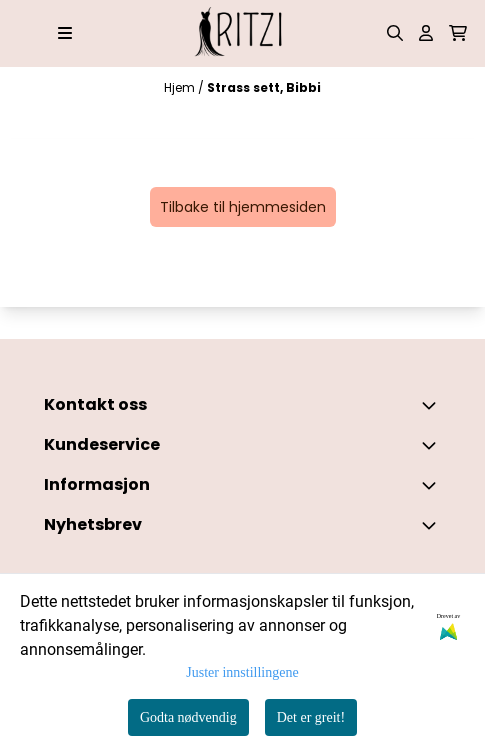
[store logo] (243, 33)
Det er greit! (311, 717)
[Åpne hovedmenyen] (65, 33)
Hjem (181, 87)
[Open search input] (395, 33)
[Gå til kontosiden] (426, 33)
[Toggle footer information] (433, 405)
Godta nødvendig (188, 717)
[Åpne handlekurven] (458, 33)
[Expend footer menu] (433, 445)
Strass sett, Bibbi (264, 87)
